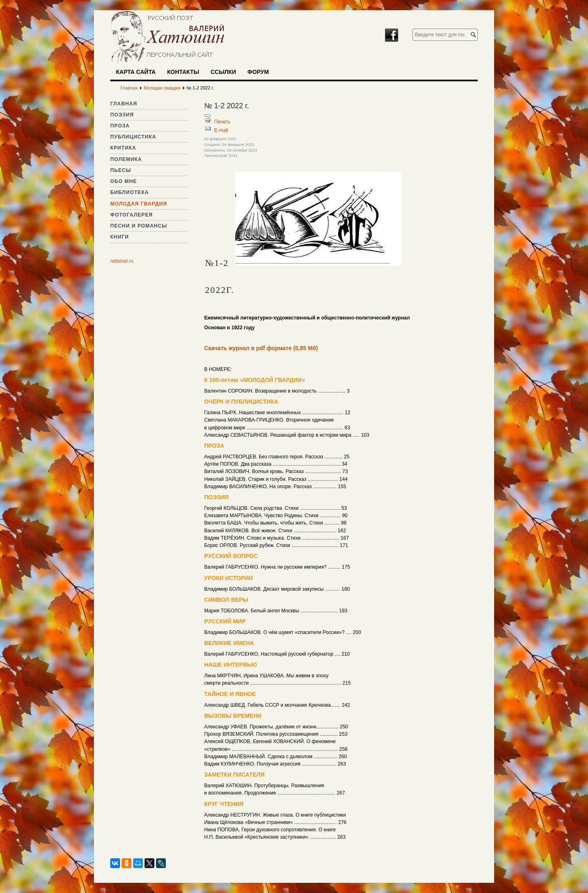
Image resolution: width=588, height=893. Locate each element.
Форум (258, 72)
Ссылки (223, 72)
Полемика (126, 159)
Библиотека (129, 192)
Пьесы (121, 170)
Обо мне (124, 181)
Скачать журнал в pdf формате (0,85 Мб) (261, 348)
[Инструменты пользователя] (207, 116)
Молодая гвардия (139, 204)
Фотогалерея (131, 215)
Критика (123, 148)
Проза (120, 126)
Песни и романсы (139, 226)
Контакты (183, 72)
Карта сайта (136, 72)
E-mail (221, 130)
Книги (120, 237)
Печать (222, 122)
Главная (124, 104)
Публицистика (133, 137)
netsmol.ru (122, 261)
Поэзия (122, 115)
